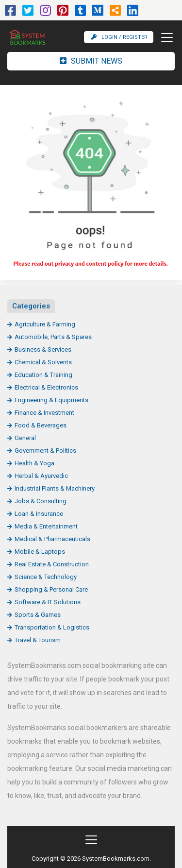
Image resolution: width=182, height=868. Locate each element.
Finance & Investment (44, 413)
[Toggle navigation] (164, 37)
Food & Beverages (41, 425)
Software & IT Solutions (48, 602)
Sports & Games (38, 615)
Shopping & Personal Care (51, 589)
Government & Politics (45, 451)
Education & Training (43, 375)
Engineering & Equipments (51, 400)
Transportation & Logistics (52, 627)
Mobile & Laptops (40, 552)
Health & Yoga (34, 463)
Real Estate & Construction (52, 564)
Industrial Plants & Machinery (55, 488)
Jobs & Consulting (41, 501)
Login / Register (119, 37)
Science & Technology (46, 577)
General (25, 438)
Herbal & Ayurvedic (41, 476)
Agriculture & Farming (45, 324)
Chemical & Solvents (43, 362)
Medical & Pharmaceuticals (52, 539)
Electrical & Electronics (46, 387)
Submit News (91, 61)
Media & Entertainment (46, 526)
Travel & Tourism (38, 640)
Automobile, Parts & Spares (53, 337)
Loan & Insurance (39, 514)
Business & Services (43, 349)
